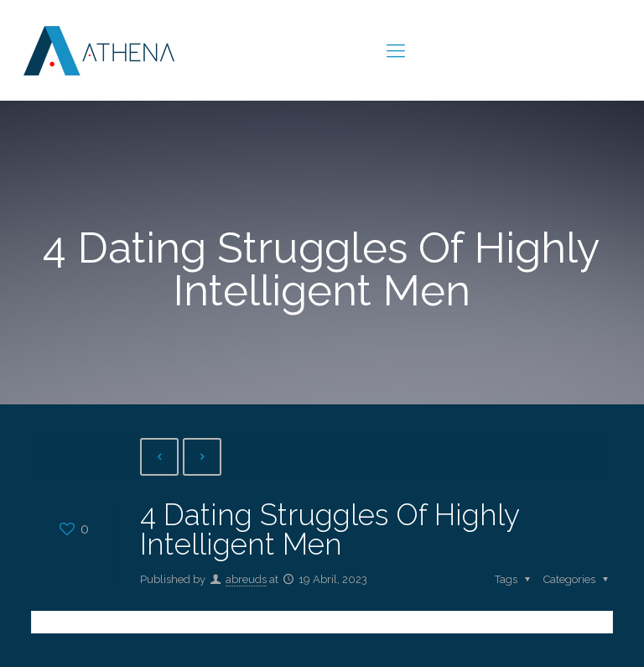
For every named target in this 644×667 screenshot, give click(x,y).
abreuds (246, 579)
